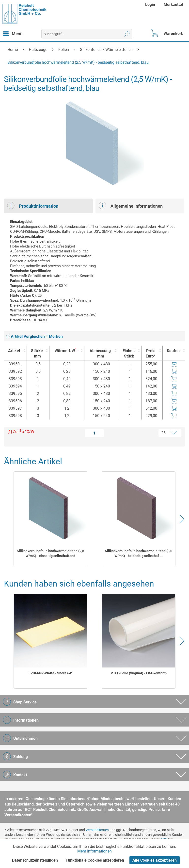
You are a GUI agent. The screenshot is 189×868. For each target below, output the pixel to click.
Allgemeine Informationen (131, 205)
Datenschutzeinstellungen (35, 860)
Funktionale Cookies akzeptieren (95, 860)
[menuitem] (151, 5)
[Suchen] (127, 34)
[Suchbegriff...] (87, 34)
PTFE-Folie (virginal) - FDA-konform (139, 673)
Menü (13, 33)
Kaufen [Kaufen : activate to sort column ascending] (173, 351)
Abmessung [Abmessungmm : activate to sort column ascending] (100, 354)
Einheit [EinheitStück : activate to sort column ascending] (129, 354)
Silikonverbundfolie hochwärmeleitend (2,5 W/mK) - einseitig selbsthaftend (50, 553)
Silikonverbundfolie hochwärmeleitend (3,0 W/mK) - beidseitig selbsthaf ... (139, 553)
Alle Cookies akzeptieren (155, 860)
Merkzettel (173, 5)
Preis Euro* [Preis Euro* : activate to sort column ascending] (151, 353)
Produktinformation (33, 205)
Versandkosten (97, 830)
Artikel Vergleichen (26, 336)
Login (150, 5)
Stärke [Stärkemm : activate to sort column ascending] (37, 354)
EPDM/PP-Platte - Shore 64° (50, 673)
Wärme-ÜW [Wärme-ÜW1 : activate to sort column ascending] (66, 350)
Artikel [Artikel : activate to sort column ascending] (14, 351)
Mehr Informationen (94, 851)
